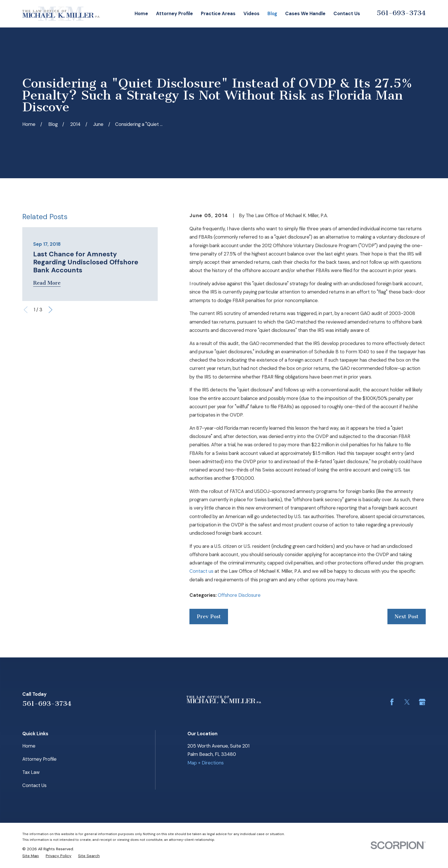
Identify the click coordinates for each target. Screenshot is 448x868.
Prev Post (209, 617)
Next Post (407, 617)
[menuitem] (31, 856)
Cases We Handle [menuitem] (305, 13)
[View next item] (50, 310)
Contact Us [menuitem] (347, 13)
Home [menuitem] (141, 13)
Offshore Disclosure (239, 595)
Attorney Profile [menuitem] (174, 13)
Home (29, 746)
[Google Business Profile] (422, 702)
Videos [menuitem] (251, 13)
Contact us (201, 571)
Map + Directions (206, 763)
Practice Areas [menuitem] (218, 13)
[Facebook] (392, 702)
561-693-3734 (401, 13)
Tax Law (31, 772)
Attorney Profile (39, 759)
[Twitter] (407, 702)
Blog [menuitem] (272, 13)
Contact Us (34, 785)
